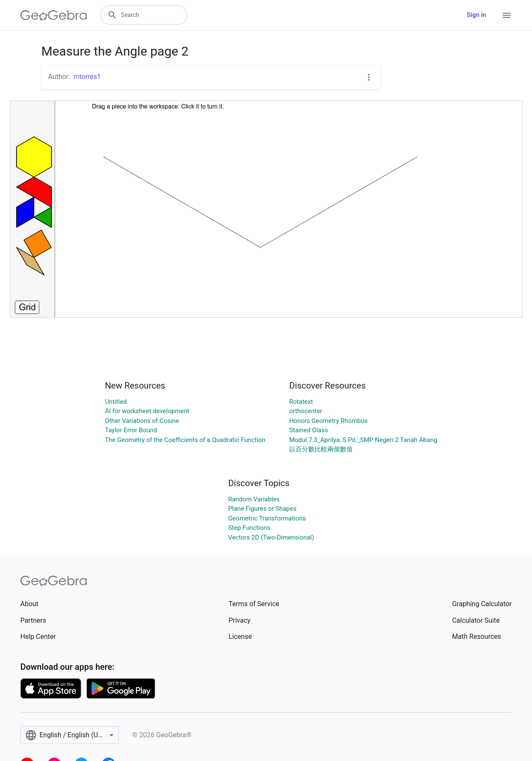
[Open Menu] (507, 15)
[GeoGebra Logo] (54, 15)
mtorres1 (87, 77)
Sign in (476, 15)
